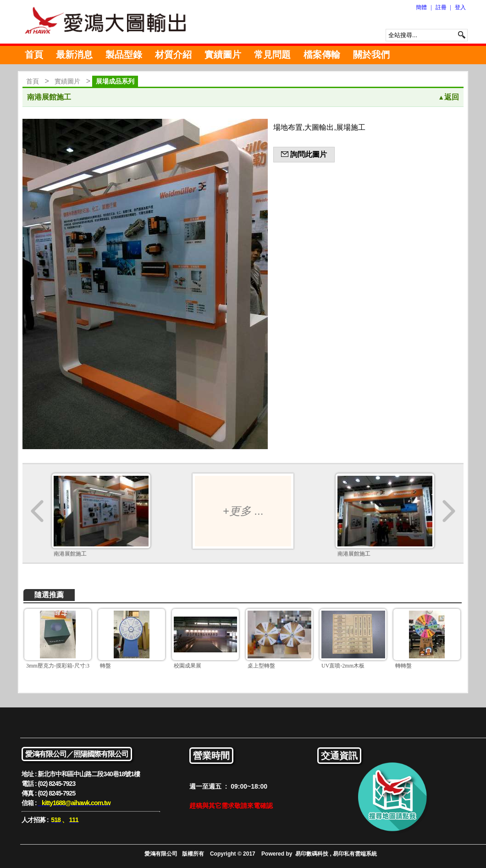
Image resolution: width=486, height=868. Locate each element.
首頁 (34, 55)
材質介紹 (173, 55)
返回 (448, 97)
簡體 (421, 7)
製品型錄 (124, 55)
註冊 (441, 7)
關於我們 (371, 55)
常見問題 (272, 55)
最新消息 (74, 55)
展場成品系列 (115, 81)
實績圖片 (223, 55)
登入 (460, 7)
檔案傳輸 (322, 55)
